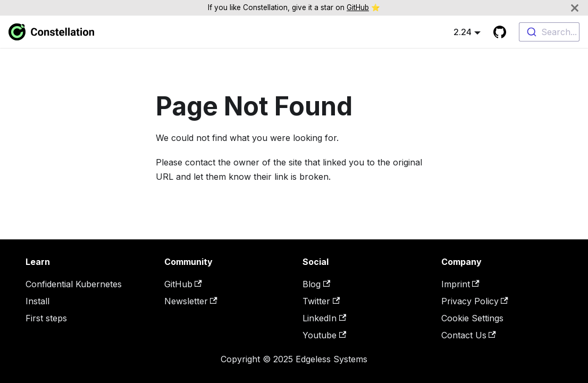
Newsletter (191, 301)
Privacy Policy (475, 301)
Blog (316, 284)
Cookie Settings (472, 318)
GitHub (358, 7)
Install (37, 301)
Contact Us (469, 335)
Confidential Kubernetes (74, 284)
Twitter (321, 301)
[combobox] (549, 32)
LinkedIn (324, 318)
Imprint (460, 284)
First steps (46, 318)
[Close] (575, 8)
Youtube (324, 335)
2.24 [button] (463, 32)
